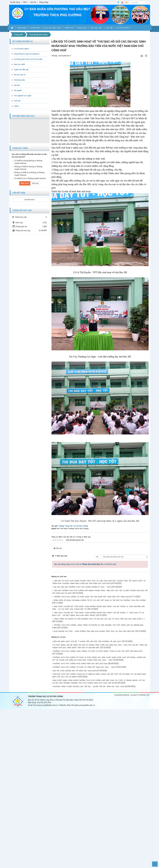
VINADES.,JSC (144, 695)
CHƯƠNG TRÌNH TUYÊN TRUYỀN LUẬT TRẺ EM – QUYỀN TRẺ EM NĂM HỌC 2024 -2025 (89, 687)
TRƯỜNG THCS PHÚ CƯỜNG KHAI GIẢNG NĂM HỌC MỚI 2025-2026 (80, 664)
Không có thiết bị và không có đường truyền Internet (28, 174)
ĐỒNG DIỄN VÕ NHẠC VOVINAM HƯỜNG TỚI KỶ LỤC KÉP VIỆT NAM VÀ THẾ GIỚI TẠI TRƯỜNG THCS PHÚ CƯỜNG (100, 600)
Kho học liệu (96, 28)
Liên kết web (30, 200)
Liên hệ (33, 2)
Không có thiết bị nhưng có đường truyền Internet (27, 168)
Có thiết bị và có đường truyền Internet (29, 179)
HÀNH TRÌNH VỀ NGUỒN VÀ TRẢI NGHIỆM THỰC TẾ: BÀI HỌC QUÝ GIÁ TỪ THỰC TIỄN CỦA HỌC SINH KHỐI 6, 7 (99, 619)
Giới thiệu (22, 28)
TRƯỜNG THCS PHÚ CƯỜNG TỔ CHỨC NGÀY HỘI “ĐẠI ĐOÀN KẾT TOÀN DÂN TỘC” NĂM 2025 (91, 597)
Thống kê (69, 28)
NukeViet (126, 695)
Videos (16, 106)
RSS (25, 2)
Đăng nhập (44, 2)
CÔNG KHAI (82, 28)
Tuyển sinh (35, 28)
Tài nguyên (18, 90)
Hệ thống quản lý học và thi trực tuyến (28, 59)
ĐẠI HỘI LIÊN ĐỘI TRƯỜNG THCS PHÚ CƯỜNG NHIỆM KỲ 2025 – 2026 (82, 587)
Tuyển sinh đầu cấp (21, 70)
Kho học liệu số (20, 75)
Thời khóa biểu (19, 80)
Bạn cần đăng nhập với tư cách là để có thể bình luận (85, 564)
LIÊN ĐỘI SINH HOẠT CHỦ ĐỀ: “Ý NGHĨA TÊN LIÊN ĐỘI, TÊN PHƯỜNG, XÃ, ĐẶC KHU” (87, 641)
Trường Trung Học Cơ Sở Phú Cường (73, 526)
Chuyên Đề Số (122, 28)
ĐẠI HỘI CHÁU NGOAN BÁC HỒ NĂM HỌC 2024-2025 (74, 671)
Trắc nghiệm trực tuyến (23, 96)
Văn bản (17, 85)
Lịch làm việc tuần (52, 28)
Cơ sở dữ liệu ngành (21, 49)
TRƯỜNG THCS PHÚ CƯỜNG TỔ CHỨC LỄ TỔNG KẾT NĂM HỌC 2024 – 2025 (84, 667)
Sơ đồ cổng (15, 2)
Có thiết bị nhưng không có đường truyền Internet (27, 162)
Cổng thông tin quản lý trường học (27, 54)
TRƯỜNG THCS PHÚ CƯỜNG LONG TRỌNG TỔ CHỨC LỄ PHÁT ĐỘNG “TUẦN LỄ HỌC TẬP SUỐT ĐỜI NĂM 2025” (98, 651)
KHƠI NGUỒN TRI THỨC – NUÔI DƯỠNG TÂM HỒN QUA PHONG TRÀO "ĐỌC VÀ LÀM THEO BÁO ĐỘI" (94, 631)
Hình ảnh (17, 101)
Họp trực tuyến (19, 64)
